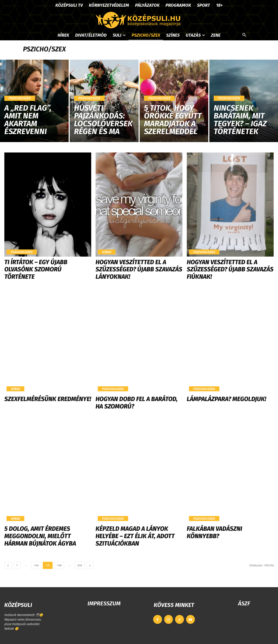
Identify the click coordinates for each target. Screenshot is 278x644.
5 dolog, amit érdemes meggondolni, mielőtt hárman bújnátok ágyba (40, 536)
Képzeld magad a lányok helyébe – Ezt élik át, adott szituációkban (135, 536)
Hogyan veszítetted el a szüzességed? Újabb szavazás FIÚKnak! (230, 269)
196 (59, 565)
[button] (244, 35)
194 (36, 565)
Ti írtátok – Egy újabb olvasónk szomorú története (36, 269)
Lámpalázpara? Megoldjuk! (226, 399)
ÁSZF (244, 604)
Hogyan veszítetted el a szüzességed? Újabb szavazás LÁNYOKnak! (139, 269)
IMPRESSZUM (104, 604)
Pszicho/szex (20, 98)
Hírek (107, 252)
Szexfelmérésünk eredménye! (48, 399)
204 (80, 565)
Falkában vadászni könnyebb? (214, 532)
